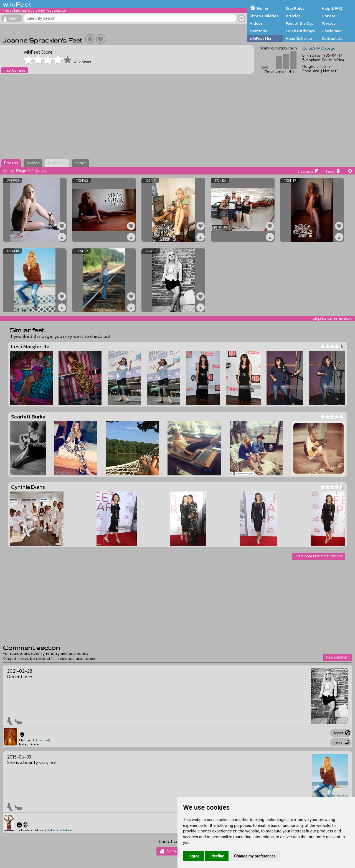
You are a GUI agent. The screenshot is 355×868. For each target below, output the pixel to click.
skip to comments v (332, 318)
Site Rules (295, 8)
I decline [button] (217, 856)
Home (263, 8)
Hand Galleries (299, 38)
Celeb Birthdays (300, 31)
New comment (338, 657)
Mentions (258, 31)
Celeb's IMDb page (319, 48)
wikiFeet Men (261, 38)
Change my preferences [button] (255, 856)
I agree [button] (193, 856)
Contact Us (332, 38)
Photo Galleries (264, 16)
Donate (329, 16)
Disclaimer (332, 31)
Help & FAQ (332, 8)
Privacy (329, 23)
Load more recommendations (319, 556)
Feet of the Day (300, 23)
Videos (256, 23)
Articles (293, 16)
